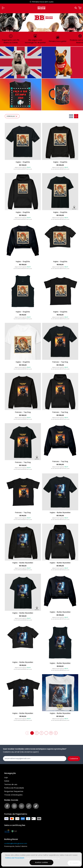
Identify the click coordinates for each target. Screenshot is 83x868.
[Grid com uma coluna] (71, 116)
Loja (6, 777)
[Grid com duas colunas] (76, 116)
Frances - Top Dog (60, 362)
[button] (3, 8)
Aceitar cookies (41, 862)
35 (51, 733)
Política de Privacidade (14, 788)
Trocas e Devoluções (13, 795)
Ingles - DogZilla (23, 162)
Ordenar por (12, 116)
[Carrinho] (80, 8)
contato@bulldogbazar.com (16, 843)
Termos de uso (11, 784)
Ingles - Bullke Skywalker (60, 512)
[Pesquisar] (76, 8)
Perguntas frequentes (14, 791)
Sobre (7, 781)
